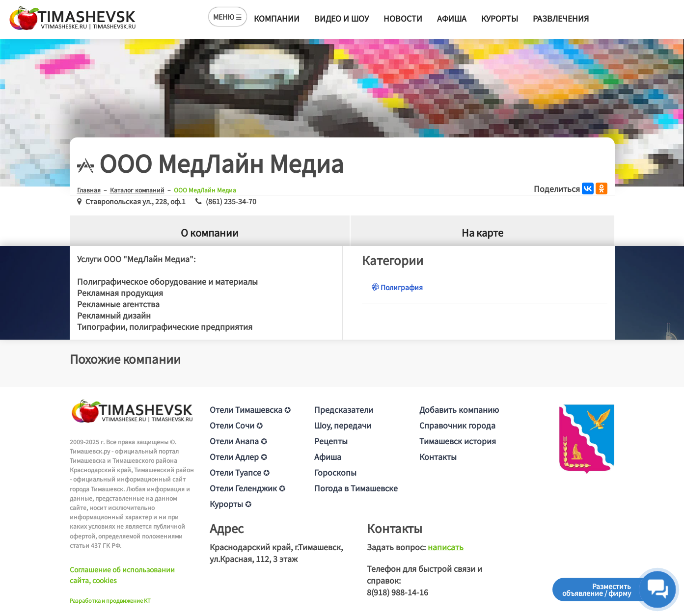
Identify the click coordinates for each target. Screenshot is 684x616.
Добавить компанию (459, 409)
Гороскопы (335, 472)
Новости (403, 18)
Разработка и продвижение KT (110, 600)
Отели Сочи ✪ (236, 425)
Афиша (452, 18)
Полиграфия (397, 287)
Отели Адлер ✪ (238, 456)
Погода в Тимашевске (356, 488)
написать (446, 547)
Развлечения (561, 18)
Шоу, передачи (343, 425)
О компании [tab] (210, 232)
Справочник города (457, 425)
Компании (277, 18)
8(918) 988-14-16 (397, 592)
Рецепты (331, 441)
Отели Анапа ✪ (238, 441)
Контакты (438, 456)
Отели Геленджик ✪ (247, 488)
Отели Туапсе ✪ (240, 472)
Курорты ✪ (231, 504)
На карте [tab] (482, 232)
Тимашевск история (458, 441)
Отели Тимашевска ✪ (250, 409)
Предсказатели (344, 409)
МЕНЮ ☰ (228, 17)
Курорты (500, 18)
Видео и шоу (342, 18)
